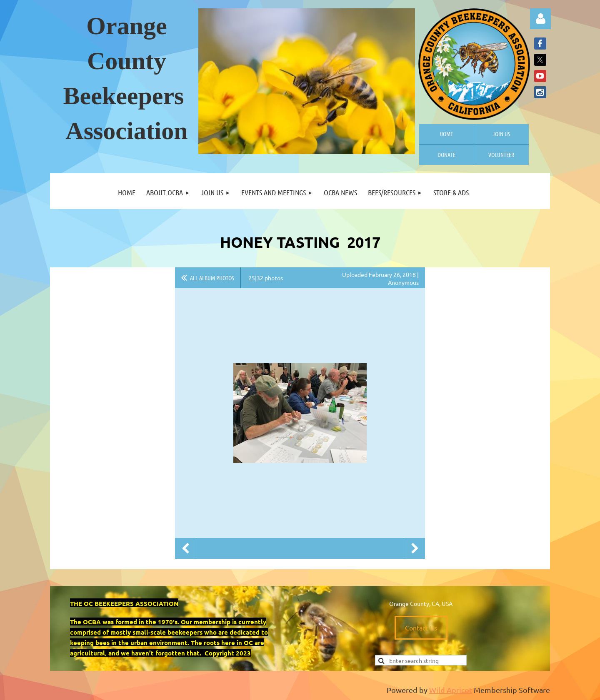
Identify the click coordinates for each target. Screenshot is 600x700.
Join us (501, 134)
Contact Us (421, 628)
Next (415, 548)
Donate (446, 154)
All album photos (212, 278)
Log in (540, 19)
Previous (185, 548)
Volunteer (501, 154)
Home (446, 134)
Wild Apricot (451, 690)
